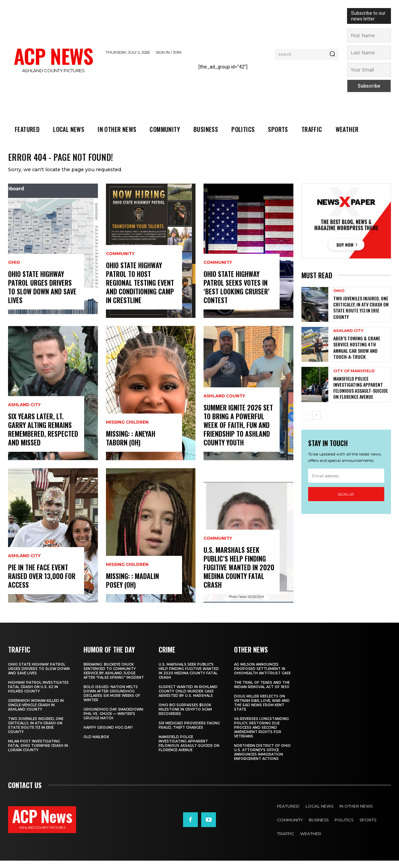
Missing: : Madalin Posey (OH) (132, 588)
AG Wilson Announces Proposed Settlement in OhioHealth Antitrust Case (262, 676)
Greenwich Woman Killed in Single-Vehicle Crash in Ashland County (36, 712)
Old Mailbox (96, 744)
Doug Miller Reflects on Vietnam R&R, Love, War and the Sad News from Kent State (262, 710)
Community (120, 261)
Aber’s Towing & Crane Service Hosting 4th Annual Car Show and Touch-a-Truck (357, 355)
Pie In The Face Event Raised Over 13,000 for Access (42, 583)
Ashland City (24, 412)
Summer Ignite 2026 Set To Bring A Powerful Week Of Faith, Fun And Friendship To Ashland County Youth (238, 432)
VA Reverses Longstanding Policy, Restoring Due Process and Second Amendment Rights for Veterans (262, 735)
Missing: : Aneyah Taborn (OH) (131, 445)
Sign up (346, 502)
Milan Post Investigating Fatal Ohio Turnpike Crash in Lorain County (38, 753)
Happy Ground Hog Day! (108, 735)
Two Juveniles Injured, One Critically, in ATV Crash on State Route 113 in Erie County (361, 315)
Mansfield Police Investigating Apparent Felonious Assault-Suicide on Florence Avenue (361, 395)
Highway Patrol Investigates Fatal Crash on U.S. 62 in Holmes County (38, 694)
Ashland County (224, 403)
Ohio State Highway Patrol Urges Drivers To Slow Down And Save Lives (42, 294)
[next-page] (316, 423)
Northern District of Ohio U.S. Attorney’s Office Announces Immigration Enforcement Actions (262, 760)
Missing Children (127, 430)
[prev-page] (306, 423)
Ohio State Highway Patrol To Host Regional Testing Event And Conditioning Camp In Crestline (140, 290)
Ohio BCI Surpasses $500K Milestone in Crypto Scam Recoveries (185, 717)
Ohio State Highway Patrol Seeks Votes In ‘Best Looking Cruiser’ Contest (237, 294)
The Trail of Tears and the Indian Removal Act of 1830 (262, 692)
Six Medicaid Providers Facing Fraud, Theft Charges (189, 733)
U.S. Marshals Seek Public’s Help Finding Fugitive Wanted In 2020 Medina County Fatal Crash (239, 575)
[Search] (332, 54)
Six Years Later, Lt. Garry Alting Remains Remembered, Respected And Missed (43, 437)
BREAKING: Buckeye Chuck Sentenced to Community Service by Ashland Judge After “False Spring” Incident (114, 678)
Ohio (14, 270)
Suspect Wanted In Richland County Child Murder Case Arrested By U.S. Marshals (188, 699)
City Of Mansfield (354, 378)
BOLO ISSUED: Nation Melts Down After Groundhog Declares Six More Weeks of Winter (112, 701)
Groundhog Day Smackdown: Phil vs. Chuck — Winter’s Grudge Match (114, 721)
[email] (346, 483)
